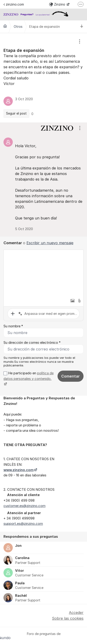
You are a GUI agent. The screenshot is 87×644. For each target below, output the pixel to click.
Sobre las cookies (68, 618)
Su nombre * (13, 326)
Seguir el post (16, 113)
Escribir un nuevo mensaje (50, 243)
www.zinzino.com (19, 470)
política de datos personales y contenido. (29, 376)
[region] (43, 78)
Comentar (71, 376)
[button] (72, 301)
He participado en (29, 379)
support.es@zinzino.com (23, 524)
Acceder (76, 613)
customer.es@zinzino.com (24, 506)
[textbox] (43, 273)
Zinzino (58, 4)
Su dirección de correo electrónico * (32, 343)
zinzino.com (14, 4)
